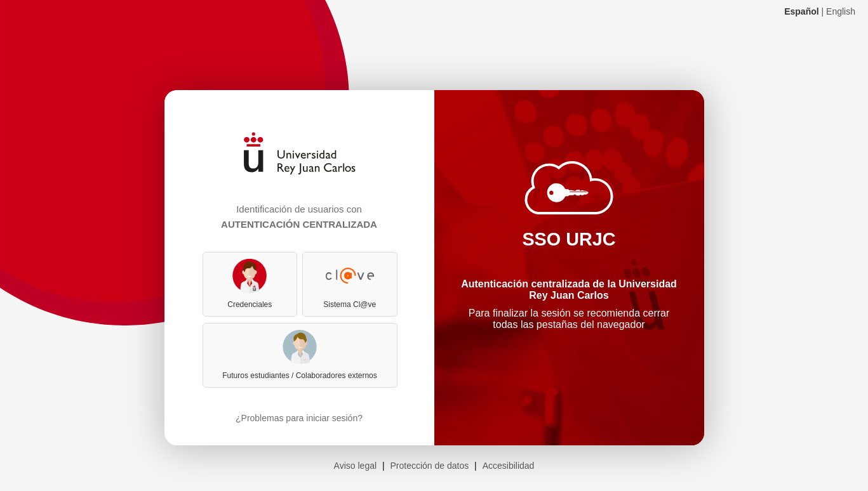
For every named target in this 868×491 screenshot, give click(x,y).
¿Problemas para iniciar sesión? (299, 418)
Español (801, 11)
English (841, 11)
